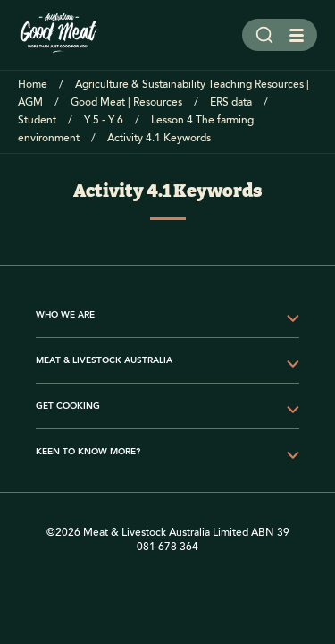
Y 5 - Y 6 (104, 120)
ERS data (231, 102)
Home (33, 85)
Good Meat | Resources (126, 102)
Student (37, 120)
